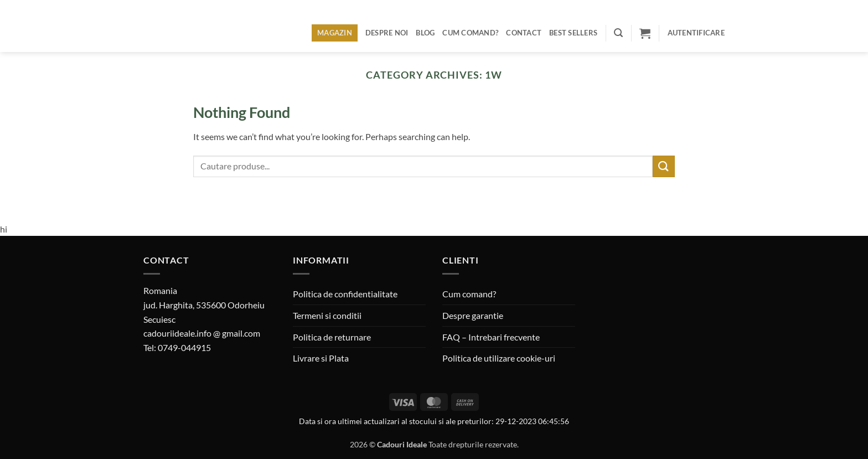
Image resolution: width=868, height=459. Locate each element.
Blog (425, 33)
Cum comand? (470, 33)
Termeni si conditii (327, 315)
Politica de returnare (332, 337)
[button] (618, 33)
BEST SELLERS (573, 33)
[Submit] (664, 166)
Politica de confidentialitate (345, 294)
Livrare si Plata (321, 358)
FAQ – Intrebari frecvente (491, 337)
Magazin (335, 33)
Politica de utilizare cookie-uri (499, 358)
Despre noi (387, 33)
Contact (524, 33)
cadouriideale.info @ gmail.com (202, 333)
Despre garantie (473, 315)
